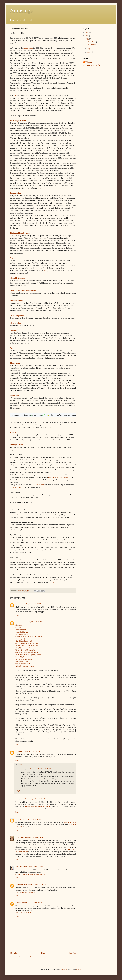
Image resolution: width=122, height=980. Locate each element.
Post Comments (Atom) (27, 957)
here (46, 270)
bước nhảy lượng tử (22, 657)
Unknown (19, 604)
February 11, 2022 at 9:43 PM (34, 819)
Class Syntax (15, 363)
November (91, 42)
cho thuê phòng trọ (22, 632)
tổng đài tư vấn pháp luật (24, 641)
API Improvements (17, 445)
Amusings (21, 10)
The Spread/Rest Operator (20, 233)
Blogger (79, 970)
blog (45, 575)
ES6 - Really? (92, 45)
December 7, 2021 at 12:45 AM (35, 799)
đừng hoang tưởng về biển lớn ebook (28, 652)
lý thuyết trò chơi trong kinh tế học (27, 646)
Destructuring (15, 193)
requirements (28, 48)
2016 (87, 33)
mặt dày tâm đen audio (23, 664)
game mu (18, 627)
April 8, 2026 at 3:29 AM (37, 903)
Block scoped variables (19, 121)
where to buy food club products (26, 892)
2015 (87, 36)
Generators (14, 348)
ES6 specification (38, 485)
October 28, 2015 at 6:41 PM (32, 622)
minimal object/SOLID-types (59, 477)
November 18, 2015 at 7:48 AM (33, 751)
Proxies (13, 258)
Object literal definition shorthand (23, 290)
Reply (17, 615)
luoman (65, 970)
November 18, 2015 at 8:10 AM (41, 769)
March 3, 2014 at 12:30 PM (32, 604)
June (89, 52)
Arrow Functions (16, 300)
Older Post (72, 953)
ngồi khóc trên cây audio (24, 659)
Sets (19, 323)
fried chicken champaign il (24, 913)
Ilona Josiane (20, 867)
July (89, 49)
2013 (87, 39)
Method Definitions (17, 278)
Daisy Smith (20, 819)
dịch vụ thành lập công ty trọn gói (27, 643)
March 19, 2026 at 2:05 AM (34, 867)
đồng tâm (19, 625)
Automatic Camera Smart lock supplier (38, 807)
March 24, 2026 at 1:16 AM (37, 885)
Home (43, 953)
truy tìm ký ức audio (22, 661)
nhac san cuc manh (22, 634)
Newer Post (14, 953)
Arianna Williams (22, 903)
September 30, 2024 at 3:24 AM (35, 837)
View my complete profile (92, 65)
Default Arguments (17, 316)
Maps (12, 323)
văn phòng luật (20, 639)
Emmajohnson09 (21, 885)
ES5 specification (16, 487)
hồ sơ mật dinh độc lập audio (25, 650)
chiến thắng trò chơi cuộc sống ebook (28, 655)
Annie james (20, 837)
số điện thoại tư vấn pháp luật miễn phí (29, 637)
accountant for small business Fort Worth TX (30, 874)
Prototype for (15, 396)
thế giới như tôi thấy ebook (25, 666)
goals (15, 95)
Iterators (13, 330)
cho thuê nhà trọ (21, 630)
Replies (20, 765)
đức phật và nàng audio (23, 648)
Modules (13, 432)
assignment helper (70, 822)
